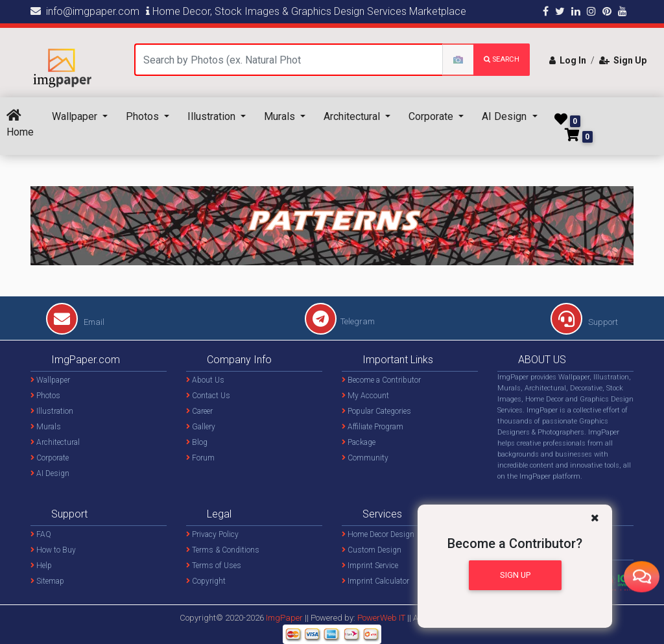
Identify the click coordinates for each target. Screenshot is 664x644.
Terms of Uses (214, 566)
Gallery (201, 427)
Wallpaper (76, 116)
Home (20, 124)
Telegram (340, 321)
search (502, 59)
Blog (197, 442)
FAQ (41, 534)
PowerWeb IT (382, 618)
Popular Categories (376, 411)
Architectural (353, 116)
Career (199, 411)
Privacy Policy (212, 534)
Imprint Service (370, 566)
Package (359, 442)
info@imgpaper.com (85, 11)
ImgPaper (284, 618)
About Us (205, 380)
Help (41, 566)
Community (365, 458)
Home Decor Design (378, 534)
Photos (144, 116)
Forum (200, 458)
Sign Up (623, 60)
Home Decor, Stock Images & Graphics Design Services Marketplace (306, 11)
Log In (568, 60)
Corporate (432, 116)
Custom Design (372, 550)
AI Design (505, 116)
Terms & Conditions (223, 550)
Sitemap (47, 581)
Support (584, 322)
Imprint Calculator (375, 581)
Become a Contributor (381, 380)
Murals (281, 116)
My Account (365, 396)
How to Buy (53, 550)
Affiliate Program (373, 427)
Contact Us (208, 396)
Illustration (213, 116)
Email (75, 322)
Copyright (206, 581)
